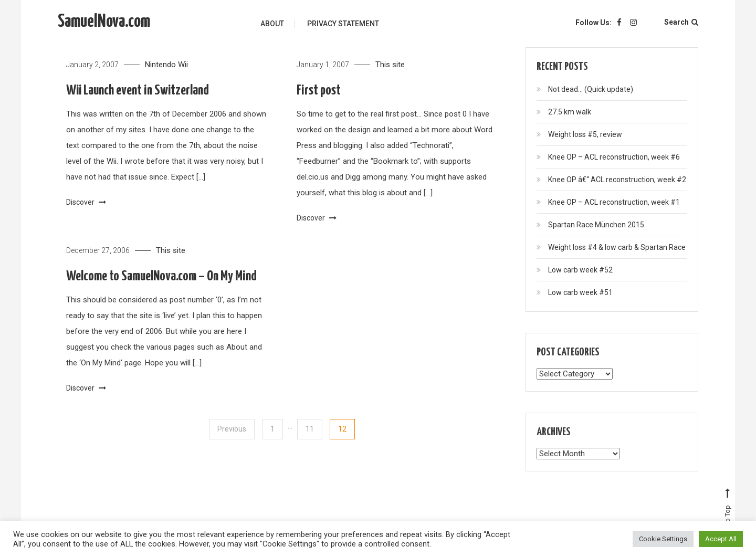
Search (681, 22)
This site (390, 65)
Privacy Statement (343, 24)
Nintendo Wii (166, 65)
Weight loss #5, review (585, 134)
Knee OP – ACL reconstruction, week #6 (614, 157)
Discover (86, 202)
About (272, 24)
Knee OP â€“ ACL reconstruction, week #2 (617, 180)
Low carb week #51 (580, 292)
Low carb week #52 (580, 270)
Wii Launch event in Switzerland (138, 91)
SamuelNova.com (104, 22)
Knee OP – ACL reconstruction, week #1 (614, 202)
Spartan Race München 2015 (596, 225)
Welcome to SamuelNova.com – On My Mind (161, 276)
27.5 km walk (570, 112)
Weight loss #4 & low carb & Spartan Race (617, 247)
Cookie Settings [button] (663, 539)
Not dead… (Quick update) (591, 89)
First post (319, 91)
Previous (232, 429)
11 (310, 429)
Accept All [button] (721, 539)
